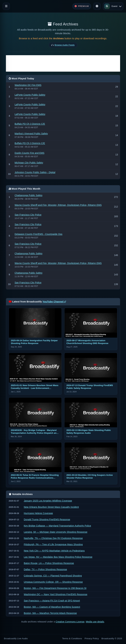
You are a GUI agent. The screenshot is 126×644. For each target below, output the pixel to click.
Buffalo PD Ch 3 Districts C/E (30, 124)
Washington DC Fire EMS (28, 85)
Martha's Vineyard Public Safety (31, 134)
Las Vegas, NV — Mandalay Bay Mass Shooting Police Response (58, 557)
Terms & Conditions (72, 638)
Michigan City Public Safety (29, 163)
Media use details (95, 622)
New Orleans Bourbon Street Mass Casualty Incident (51, 507)
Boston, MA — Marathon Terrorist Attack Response (50, 613)
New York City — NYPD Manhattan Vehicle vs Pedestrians (54, 551)
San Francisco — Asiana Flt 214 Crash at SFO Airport (52, 601)
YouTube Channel (54, 302)
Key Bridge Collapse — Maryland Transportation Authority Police (57, 526)
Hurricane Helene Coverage (38, 513)
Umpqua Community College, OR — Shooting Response (53, 582)
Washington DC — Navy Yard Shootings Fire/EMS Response (56, 594)
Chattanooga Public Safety (29, 195)
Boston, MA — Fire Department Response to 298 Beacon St (55, 588)
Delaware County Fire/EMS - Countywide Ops (38, 234)
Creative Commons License (70, 622)
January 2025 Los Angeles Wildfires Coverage (48, 501)
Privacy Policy (92, 638)
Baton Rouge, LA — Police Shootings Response (49, 563)
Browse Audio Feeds (65, 45)
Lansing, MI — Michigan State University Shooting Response (56, 532)
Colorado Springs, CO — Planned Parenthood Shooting (53, 576)
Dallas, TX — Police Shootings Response (45, 569)
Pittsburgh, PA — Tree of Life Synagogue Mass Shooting (53, 544)
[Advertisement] (63, 63)
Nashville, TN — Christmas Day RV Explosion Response (53, 538)
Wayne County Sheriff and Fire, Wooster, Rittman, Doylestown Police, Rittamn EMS (58, 205)
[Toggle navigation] (6, 6)
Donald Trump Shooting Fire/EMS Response (47, 519)
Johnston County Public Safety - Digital (35, 172)
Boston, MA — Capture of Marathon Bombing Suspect (52, 607)
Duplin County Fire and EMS (30, 153)
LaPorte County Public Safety (30, 95)
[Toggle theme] (97, 6)
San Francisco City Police (28, 215)
